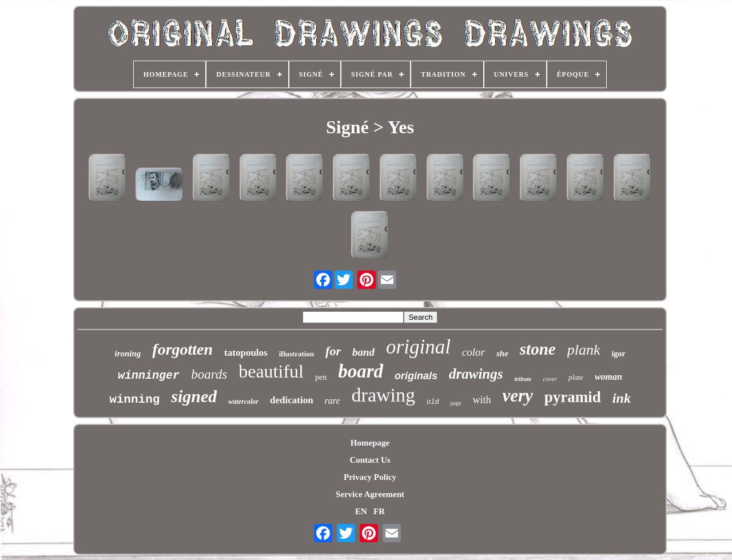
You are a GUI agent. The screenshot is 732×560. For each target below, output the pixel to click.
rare (333, 401)
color (474, 352)
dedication (292, 400)
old (433, 402)
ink (622, 398)
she (502, 354)
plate (576, 377)
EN (361, 511)
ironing (128, 354)
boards (209, 374)
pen (321, 377)
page (456, 403)
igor (618, 354)
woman (608, 377)
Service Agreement (370, 494)
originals (416, 376)
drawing (383, 395)
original (418, 347)
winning (134, 400)
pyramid (573, 397)
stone (538, 349)
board (361, 371)
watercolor (243, 402)
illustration (297, 354)
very (518, 396)
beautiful (271, 371)
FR (379, 511)
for (333, 351)
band (363, 352)
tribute (523, 379)
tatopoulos (246, 353)
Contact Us (370, 460)
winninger (149, 376)
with (482, 400)
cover (550, 379)
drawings (476, 374)
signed (194, 396)
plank (584, 350)
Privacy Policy (370, 477)
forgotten (182, 349)
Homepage (370, 443)
